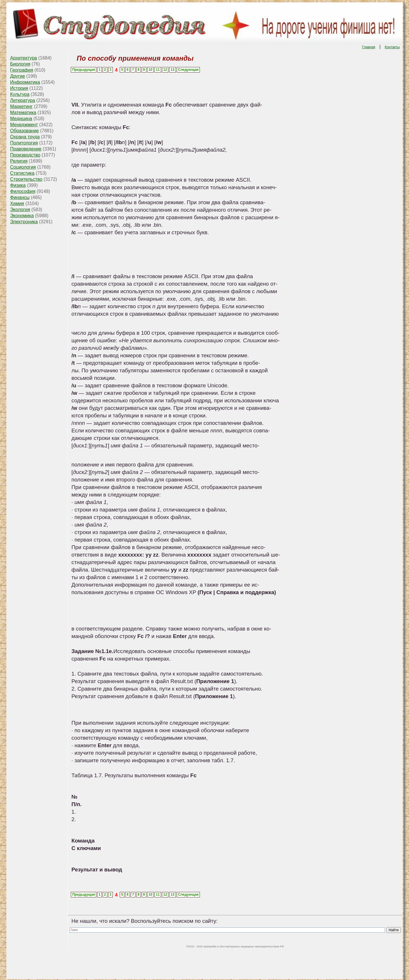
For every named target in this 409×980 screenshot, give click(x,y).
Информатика (25, 82)
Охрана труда (25, 137)
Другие (17, 76)
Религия (19, 161)
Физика (18, 185)
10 (150, 70)
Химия (17, 203)
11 (158, 70)
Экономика (22, 216)
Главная (369, 47)
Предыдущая (84, 70)
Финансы (20, 197)
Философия (23, 191)
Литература (23, 100)
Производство (25, 155)
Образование (24, 131)
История (19, 88)
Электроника (24, 222)
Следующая (188, 70)
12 (165, 70)
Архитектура (24, 58)
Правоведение (26, 149)
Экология (20, 210)
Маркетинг (21, 106)
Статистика (22, 173)
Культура (20, 94)
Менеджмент (24, 125)
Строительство (26, 179)
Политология (24, 143)
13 (173, 70)
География (22, 70)
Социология (23, 167)
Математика (23, 112)
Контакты (392, 47)
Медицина (21, 119)
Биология (20, 64)
